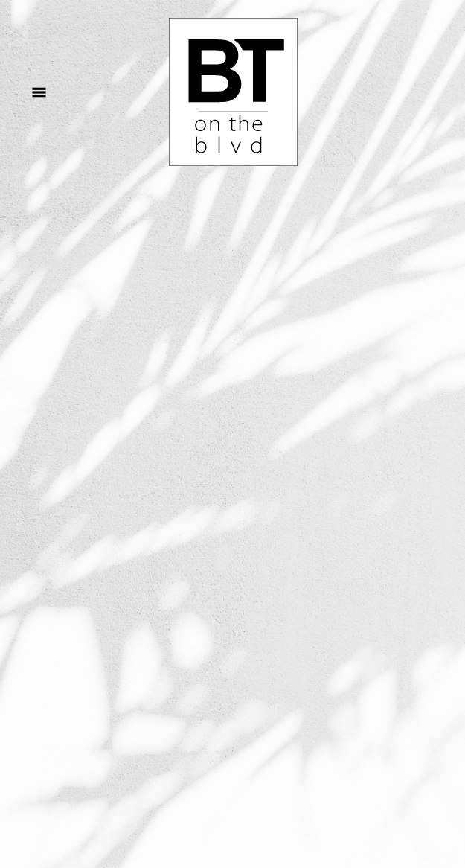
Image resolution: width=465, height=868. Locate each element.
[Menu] (39, 92)
